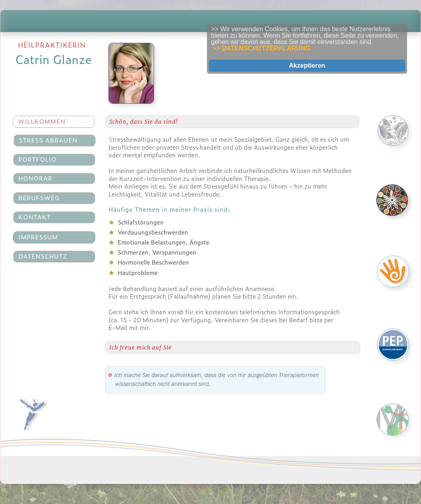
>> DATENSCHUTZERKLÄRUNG (269, 48)
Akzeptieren (314, 65)
